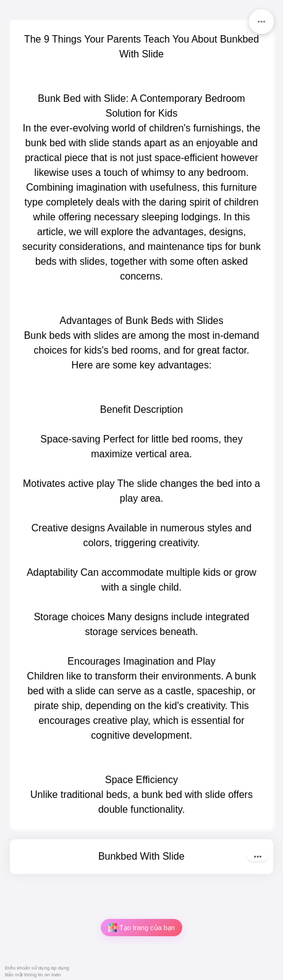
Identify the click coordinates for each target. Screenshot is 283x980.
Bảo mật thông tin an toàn (33, 975)
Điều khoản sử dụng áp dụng (37, 968)
